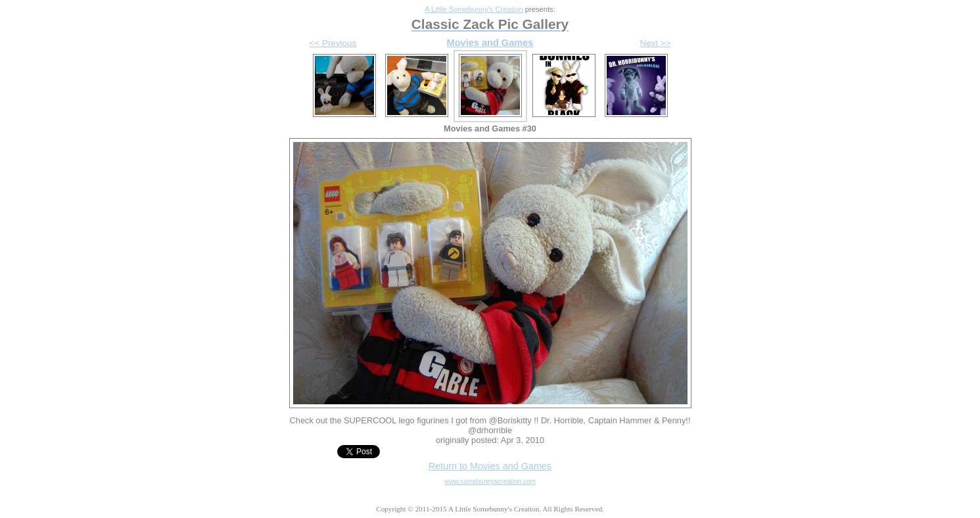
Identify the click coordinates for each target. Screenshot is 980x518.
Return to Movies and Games (490, 466)
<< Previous (333, 43)
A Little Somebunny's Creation (474, 9)
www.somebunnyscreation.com (490, 482)
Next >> (655, 43)
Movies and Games (490, 43)
